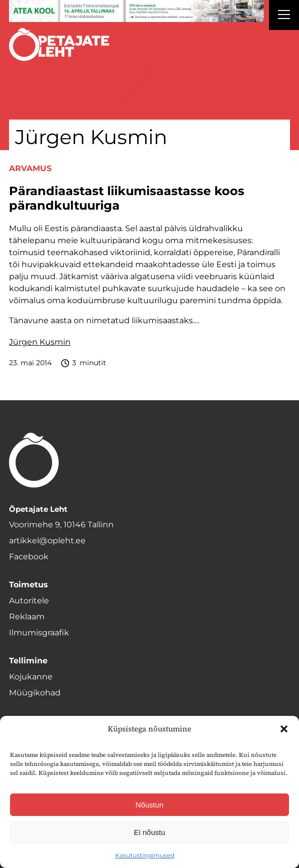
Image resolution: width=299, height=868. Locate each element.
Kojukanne (31, 677)
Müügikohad (35, 693)
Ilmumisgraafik (39, 633)
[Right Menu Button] (284, 16)
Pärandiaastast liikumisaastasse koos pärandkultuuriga (127, 198)
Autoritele (29, 601)
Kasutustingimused (145, 855)
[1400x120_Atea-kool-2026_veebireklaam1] (136, 11)
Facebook (29, 557)
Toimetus (29, 585)
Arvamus (30, 168)
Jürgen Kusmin (40, 342)
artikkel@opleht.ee (47, 541)
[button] (284, 729)
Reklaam (27, 617)
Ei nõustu (149, 832)
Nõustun (150, 805)
